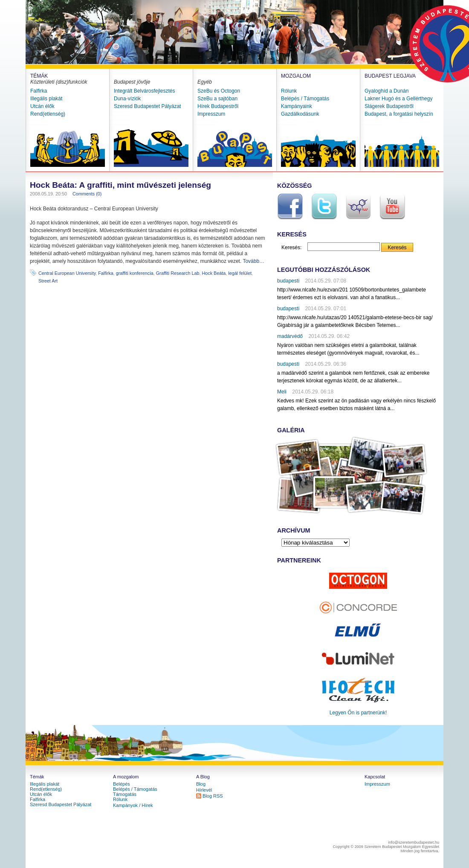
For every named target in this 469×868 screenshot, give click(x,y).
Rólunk (289, 91)
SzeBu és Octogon (219, 91)
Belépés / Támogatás (305, 99)
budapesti (288, 281)
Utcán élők (42, 106)
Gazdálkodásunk (300, 114)
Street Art (48, 281)
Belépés (122, 784)
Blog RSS (213, 796)
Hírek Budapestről (218, 106)
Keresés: (291, 248)
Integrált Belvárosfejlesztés (144, 91)
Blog (201, 784)
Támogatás (125, 794)
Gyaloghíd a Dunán (386, 91)
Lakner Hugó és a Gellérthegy (398, 99)
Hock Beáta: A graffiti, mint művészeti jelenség (120, 185)
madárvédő (290, 336)
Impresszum (211, 114)
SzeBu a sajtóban (217, 99)
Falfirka (39, 91)
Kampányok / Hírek (133, 805)
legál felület (240, 273)
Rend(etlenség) (48, 114)
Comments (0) (87, 194)
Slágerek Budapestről (389, 106)
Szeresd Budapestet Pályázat (147, 106)
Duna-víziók (127, 99)
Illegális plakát (46, 99)
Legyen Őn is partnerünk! (358, 713)
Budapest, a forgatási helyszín (399, 114)
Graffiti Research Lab (178, 273)
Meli (282, 392)
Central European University (67, 273)
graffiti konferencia (135, 273)
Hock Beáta (214, 273)
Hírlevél (204, 790)
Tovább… (253, 261)
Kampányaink (297, 106)
